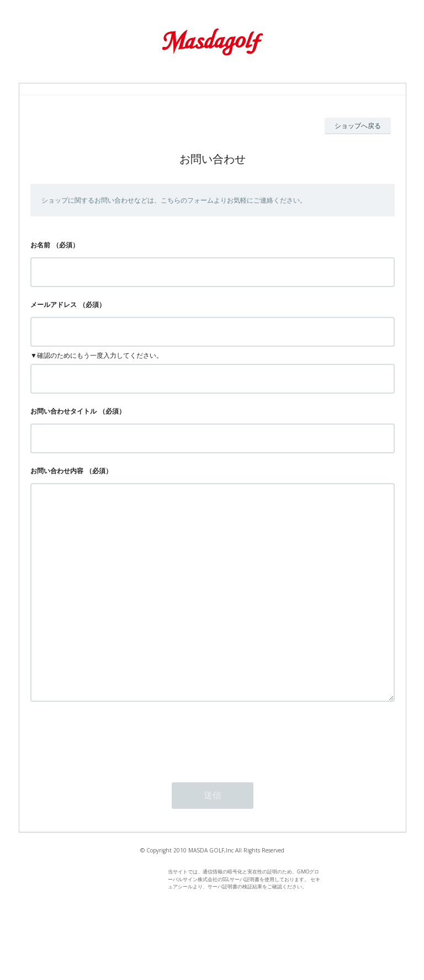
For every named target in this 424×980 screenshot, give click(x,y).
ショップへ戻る (358, 126)
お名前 (40, 245)
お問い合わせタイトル (63, 411)
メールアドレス (54, 304)
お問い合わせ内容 (57, 471)
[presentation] (114, 783)
